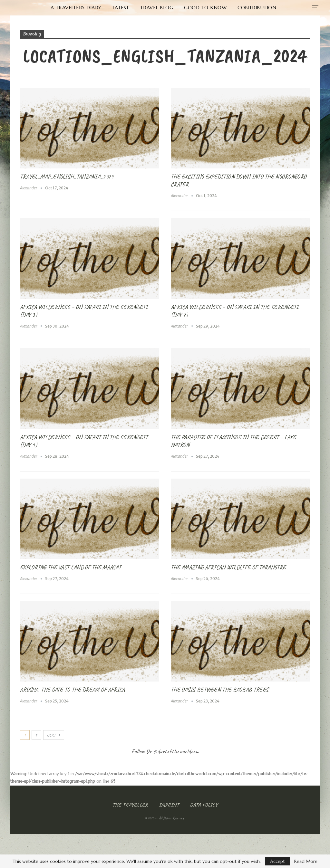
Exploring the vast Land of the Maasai (70, 567)
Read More (306, 861)
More (283, 8)
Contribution (244, 8)
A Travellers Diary (57, 8)
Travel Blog (141, 8)
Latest (103, 8)
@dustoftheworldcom (176, 751)
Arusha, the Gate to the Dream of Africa (73, 690)
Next (54, 735)
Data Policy (204, 805)
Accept (277, 861)
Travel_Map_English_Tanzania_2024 (67, 176)
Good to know (191, 8)
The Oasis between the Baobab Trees (220, 690)
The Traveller (130, 805)
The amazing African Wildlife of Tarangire (228, 567)
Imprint (169, 805)
